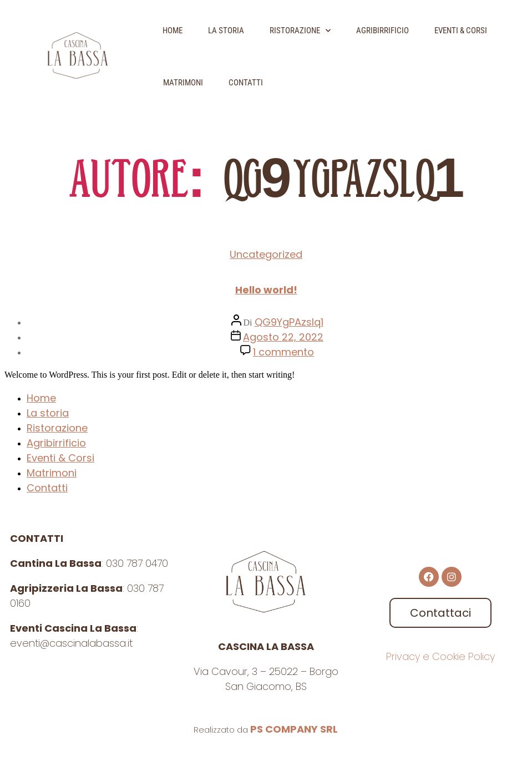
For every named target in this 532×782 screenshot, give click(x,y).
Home (173, 31)
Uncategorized (266, 254)
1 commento (283, 352)
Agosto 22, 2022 (283, 337)
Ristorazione (300, 31)
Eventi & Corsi (461, 31)
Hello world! (266, 290)
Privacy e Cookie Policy (440, 656)
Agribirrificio (382, 31)
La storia (226, 31)
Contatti (246, 83)
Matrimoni (183, 83)
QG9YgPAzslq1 (289, 322)
